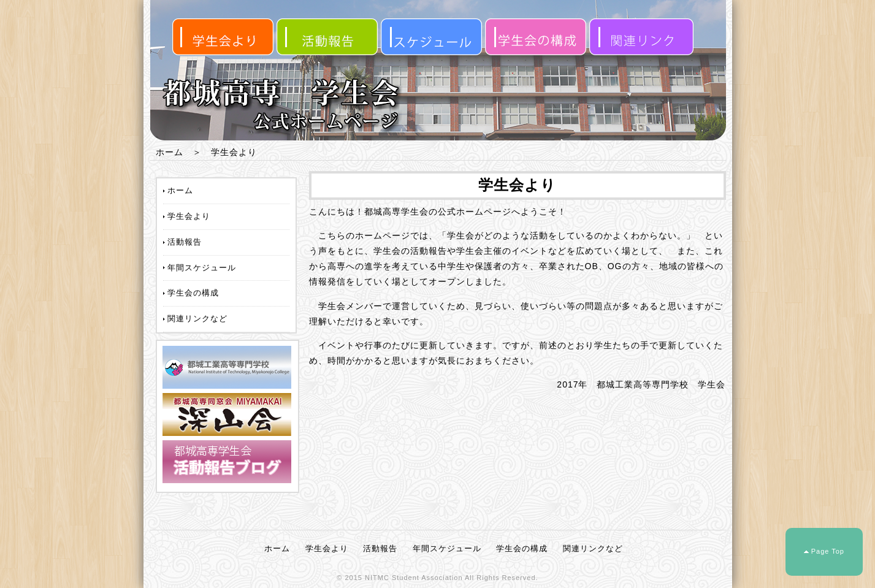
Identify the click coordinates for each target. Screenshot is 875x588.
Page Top (828, 551)
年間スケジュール (202, 268)
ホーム (170, 152)
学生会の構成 (193, 293)
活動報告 (185, 242)
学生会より (189, 216)
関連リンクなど (197, 319)
